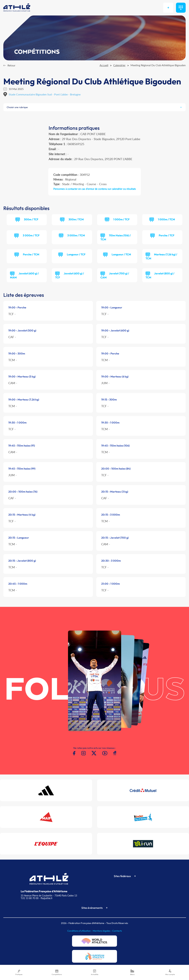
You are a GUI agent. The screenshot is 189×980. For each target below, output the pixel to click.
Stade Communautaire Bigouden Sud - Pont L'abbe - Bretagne (45, 94)
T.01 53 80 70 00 (30, 898)
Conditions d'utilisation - (80, 931)
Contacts (117, 931)
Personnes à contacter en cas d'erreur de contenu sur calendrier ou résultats (95, 189)
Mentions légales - (103, 931)
